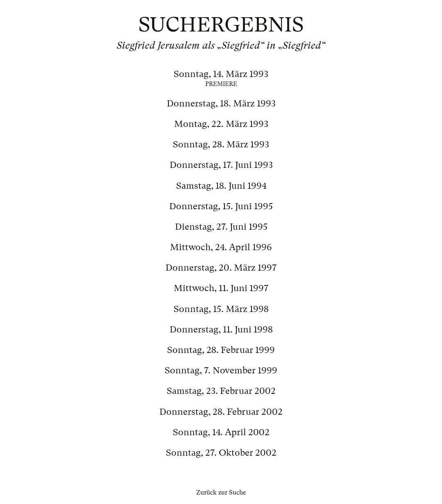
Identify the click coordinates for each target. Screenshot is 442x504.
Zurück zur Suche (221, 493)
